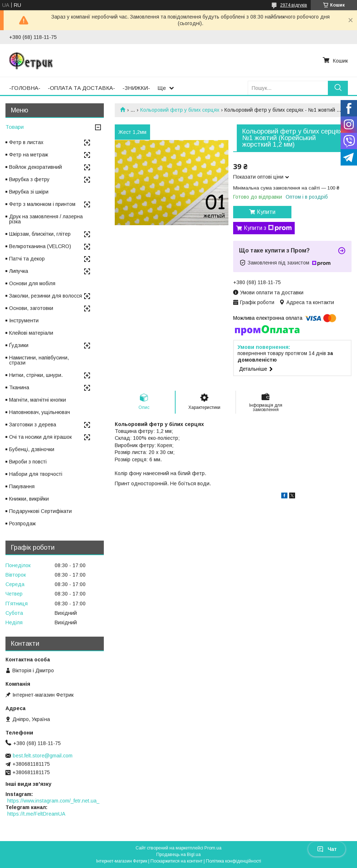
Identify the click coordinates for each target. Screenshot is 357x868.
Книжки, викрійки (29, 499)
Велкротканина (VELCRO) (40, 246)
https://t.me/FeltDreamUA (36, 814)
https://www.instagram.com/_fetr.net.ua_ (53, 801)
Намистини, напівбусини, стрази (39, 360)
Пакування (22, 486)
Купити (266, 212)
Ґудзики (19, 345)
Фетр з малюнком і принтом (42, 204)
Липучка (19, 271)
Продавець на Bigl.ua (178, 855)
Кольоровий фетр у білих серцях (180, 110)
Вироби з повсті (28, 462)
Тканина (19, 387)
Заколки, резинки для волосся (46, 296)
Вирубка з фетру (29, 179)
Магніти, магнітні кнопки (38, 400)
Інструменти (24, 320)
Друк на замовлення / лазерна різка (46, 219)
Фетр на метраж (29, 155)
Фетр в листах (26, 142)
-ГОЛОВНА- (25, 88)
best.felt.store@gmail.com (43, 756)
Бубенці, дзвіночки (32, 449)
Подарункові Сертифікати (40, 511)
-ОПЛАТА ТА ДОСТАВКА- (81, 88)
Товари (15, 127)
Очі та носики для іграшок (40, 437)
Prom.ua (213, 848)
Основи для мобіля (32, 283)
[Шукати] (338, 88)
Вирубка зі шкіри (29, 192)
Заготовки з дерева (33, 425)
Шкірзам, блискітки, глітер (40, 234)
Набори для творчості (36, 474)
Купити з (268, 228)
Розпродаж (22, 523)
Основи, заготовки (31, 308)
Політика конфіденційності (234, 861)
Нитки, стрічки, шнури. (36, 375)
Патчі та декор (27, 259)
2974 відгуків (294, 5)
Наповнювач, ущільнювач (40, 412)
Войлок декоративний (36, 167)
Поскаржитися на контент (176, 861)
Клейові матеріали (31, 333)
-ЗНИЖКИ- (136, 88)
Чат (327, 849)
